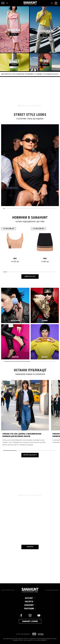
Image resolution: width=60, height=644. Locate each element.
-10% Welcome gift (8, 229)
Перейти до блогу (30, 455)
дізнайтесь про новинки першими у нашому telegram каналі (30, 74)
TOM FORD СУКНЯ (12, 188)
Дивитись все (30, 276)
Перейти (30, 547)
